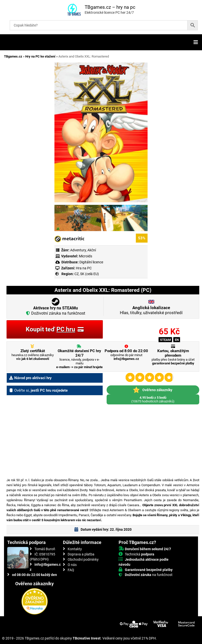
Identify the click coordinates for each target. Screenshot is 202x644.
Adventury (78, 250)
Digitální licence (91, 262)
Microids (86, 256)
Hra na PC (83, 268)
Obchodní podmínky (83, 559)
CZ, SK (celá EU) (87, 274)
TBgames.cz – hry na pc (110, 7)
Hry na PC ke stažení (40, 56)
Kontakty (75, 549)
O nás (72, 565)
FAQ (71, 570)
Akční (92, 250)
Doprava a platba (81, 554)
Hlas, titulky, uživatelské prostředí (151, 310)
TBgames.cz (13, 56)
